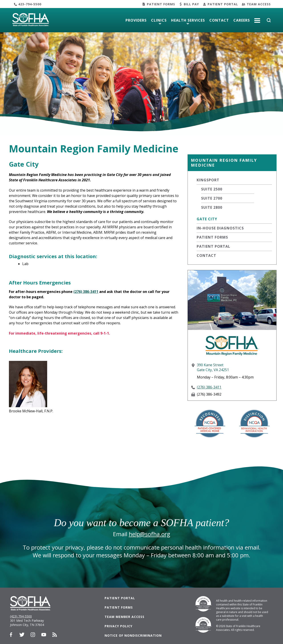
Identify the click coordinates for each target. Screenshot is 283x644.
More (257, 19)
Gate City (207, 219)
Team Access (259, 4)
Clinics (159, 20)
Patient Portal (223, 4)
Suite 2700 (212, 198)
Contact (219, 20)
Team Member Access (124, 617)
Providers (136, 20)
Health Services (188, 20)
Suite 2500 (212, 189)
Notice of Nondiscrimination (133, 635)
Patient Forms (161, 4)
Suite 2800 (212, 207)
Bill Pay (191, 4)
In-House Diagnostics (220, 228)
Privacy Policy (118, 626)
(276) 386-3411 (209, 387)
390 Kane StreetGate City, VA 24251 (213, 367)
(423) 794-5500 (21, 616)
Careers (242, 20)
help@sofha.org (150, 534)
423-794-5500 (30, 4)
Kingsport (208, 180)
